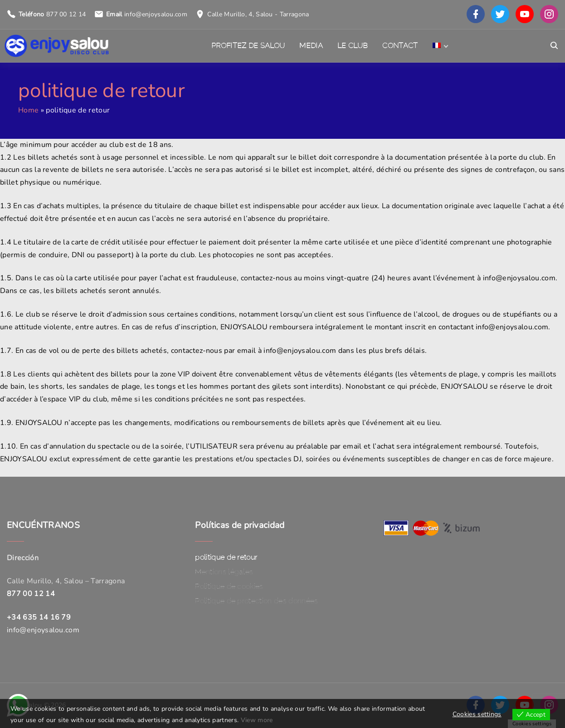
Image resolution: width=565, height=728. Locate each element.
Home (28, 110)
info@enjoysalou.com (156, 14)
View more (257, 720)
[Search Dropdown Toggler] (554, 46)
